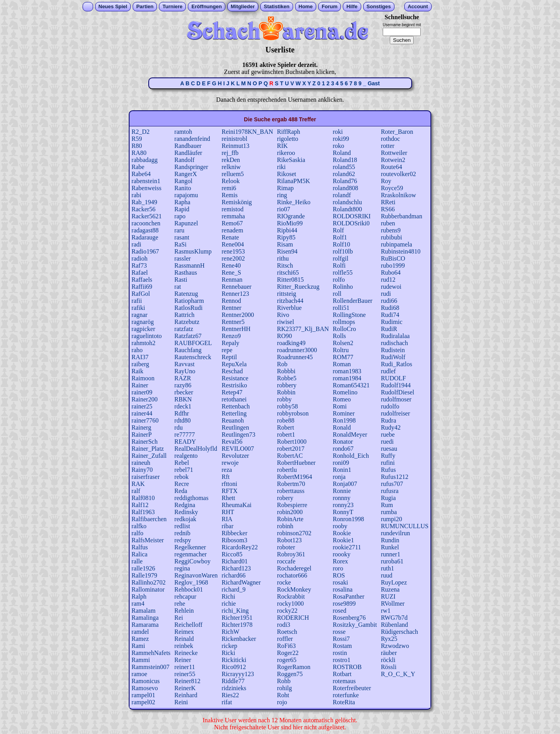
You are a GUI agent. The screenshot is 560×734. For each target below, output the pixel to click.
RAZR (183, 378)
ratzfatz (184, 329)
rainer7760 (145, 420)
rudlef (388, 371)
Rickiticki (234, 660)
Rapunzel (186, 223)
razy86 (183, 385)
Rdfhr (182, 413)
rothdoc (390, 139)
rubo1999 (393, 265)
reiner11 (185, 667)
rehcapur (185, 596)
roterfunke (346, 695)
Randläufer (188, 153)
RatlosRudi (189, 308)
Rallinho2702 (149, 582)
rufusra (390, 491)
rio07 (284, 209)
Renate (230, 237)
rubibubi (391, 237)
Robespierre (292, 505)
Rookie (342, 533)
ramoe (139, 674)
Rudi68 (390, 308)
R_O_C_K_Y (398, 674)
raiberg (140, 364)
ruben (388, 223)
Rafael (140, 273)
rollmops (344, 322)
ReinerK (185, 688)
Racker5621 (147, 216)
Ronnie (342, 491)
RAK (138, 484)
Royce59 (392, 188)
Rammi (141, 660)
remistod (232, 209)
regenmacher (191, 554)
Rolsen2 (343, 343)
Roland (342, 153)
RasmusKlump (193, 251)
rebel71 (184, 470)
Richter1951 (237, 618)
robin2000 (290, 512)
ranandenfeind (193, 139)
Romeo (342, 399)
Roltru (341, 350)
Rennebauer (236, 287)
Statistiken (277, 6)
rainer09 (142, 392)
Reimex (184, 632)
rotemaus (344, 681)
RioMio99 (290, 223)
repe (227, 350)
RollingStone (349, 315)
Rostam (342, 646)
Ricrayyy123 (238, 674)
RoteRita (344, 702)
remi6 (229, 188)
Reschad (232, 371)
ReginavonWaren (196, 575)
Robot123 (289, 540)
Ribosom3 (234, 540)
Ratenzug (186, 294)
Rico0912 (234, 667)
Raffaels (142, 280)
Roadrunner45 (295, 357)
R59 (137, 139)
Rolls (339, 336)
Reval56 (232, 442)
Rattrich (185, 315)
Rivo (283, 315)
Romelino (345, 392)
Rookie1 (343, 540)
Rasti (181, 280)
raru (180, 230)
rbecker (184, 392)
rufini (388, 463)
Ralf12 (140, 505)
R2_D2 (140, 132)
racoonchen (146, 223)
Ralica (140, 554)
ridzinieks (234, 688)
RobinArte (290, 519)
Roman (342, 364)
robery (285, 498)
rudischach (394, 343)
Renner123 (235, 294)
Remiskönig (237, 202)
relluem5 (233, 174)
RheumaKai (236, 505)
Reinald (184, 639)
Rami (138, 646)
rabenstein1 (146, 181)
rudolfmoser (396, 399)
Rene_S (231, 273)
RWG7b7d (394, 618)
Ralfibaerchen (149, 519)
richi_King (235, 611)
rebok (182, 477)
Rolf (338, 230)
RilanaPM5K (294, 181)
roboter (286, 547)
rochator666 (292, 575)
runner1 (391, 554)
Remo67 (232, 223)
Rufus (388, 470)
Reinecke (186, 653)
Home (306, 6)
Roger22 (288, 653)
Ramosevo (145, 688)
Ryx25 (389, 639)
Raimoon (143, 378)
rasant (182, 237)
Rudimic (392, 322)
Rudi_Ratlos (396, 364)
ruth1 (387, 568)
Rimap (285, 188)
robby (284, 399)
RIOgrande (291, 216)
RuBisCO (393, 258)
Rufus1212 (394, 477)
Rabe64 (141, 174)
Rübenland (394, 625)
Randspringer (191, 167)
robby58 (287, 406)
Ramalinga (145, 618)
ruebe (388, 434)
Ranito (183, 188)
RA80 (139, 153)
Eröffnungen (206, 6)
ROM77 (343, 357)
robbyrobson (293, 413)
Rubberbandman (402, 216)
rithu (283, 258)
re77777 (185, 434)
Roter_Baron (397, 132)
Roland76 (345, 181)
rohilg (285, 688)
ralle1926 (143, 568)
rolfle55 (343, 273)
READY (185, 442)
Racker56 (143, 209)
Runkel (390, 547)
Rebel (182, 463)
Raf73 (139, 265)
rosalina (343, 589)
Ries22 (230, 695)
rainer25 (142, 406)
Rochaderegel (294, 568)
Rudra (388, 420)
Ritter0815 (290, 280)
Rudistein (393, 350)
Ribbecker (234, 533)
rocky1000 (290, 604)
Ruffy (388, 456)
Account (418, 6)
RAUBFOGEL (193, 343)
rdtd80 (183, 420)
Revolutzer (235, 456)
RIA (227, 519)
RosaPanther (348, 596)
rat (178, 287)
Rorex (340, 561)
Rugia (388, 498)
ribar (227, 526)
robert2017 (291, 449)
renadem (232, 230)
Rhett (228, 498)
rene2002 (233, 258)
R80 (137, 146)
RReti (388, 202)
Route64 (391, 167)
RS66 (388, 209)
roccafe (286, 561)
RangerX (186, 174)
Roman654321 (351, 385)
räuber (389, 653)
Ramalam (143, 611)
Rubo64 (391, 273)
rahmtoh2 (143, 343)
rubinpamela (396, 244)
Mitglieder (243, 6)
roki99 (341, 139)
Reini (181, 702)
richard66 (233, 575)
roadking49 (291, 343)
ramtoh (183, 132)
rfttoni (229, 484)
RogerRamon (294, 667)
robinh (285, 526)
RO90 (285, 336)
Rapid (182, 209)
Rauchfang (188, 350)
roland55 (344, 167)
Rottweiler (394, 153)
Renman (232, 280)
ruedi (387, 442)
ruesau (389, 449)
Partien (145, 6)
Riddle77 (233, 681)
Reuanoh (233, 420)
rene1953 (233, 251)
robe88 (286, 420)
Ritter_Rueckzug (298, 287)
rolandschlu (347, 202)
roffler (285, 639)
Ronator (343, 442)
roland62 (344, 174)
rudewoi (391, 287)
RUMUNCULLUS (405, 526)
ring (282, 195)
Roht (283, 695)
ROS (339, 575)
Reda (181, 491)
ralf (136, 491)
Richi (228, 596)
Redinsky (186, 512)
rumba (389, 512)
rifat (227, 702)
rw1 (386, 611)
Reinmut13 (235, 146)
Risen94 (287, 251)
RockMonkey (294, 589)
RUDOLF (393, 378)
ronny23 (343, 505)
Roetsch (287, 632)
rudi (386, 294)
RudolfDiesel (397, 392)
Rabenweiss (146, 188)
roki (338, 132)
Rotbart (342, 674)
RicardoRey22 (239, 547)
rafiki (138, 308)
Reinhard (186, 695)
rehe (180, 604)
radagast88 (145, 230)
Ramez (140, 639)
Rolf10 (341, 244)
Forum (330, 6)
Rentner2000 (238, 315)
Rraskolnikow (398, 195)
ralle (137, 561)
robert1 (286, 434)
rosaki (340, 582)
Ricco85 (232, 554)
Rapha (183, 202)
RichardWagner (241, 582)
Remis (230, 195)
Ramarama (145, 625)
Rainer (140, 385)
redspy (183, 540)
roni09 (341, 463)
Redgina (185, 505)
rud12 (388, 280)
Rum (387, 505)
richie (229, 604)
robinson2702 (294, 533)
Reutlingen (235, 427)
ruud (386, 575)
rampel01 (143, 695)
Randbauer (188, 146)
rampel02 (143, 702)
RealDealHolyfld (196, 449)
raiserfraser (146, 477)
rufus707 (392, 484)
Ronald (342, 427)
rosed (339, 611)
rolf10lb (343, 251)
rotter (388, 146)
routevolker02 (398, 174)
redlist (182, 526)
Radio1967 (145, 251)
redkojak (185, 519)
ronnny (341, 498)
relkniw (231, 167)
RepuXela (234, 364)
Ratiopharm (189, 301)
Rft (225, 477)
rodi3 (284, 625)
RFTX (230, 491)
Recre (182, 484)
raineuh (141, 463)
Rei (179, 618)
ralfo (137, 533)
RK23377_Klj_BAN (303, 329)
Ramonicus (146, 681)
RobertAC (290, 456)
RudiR (389, 329)
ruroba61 (392, 561)
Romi (340, 406)
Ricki (228, 653)
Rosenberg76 (349, 618)
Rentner (231, 308)
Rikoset (287, 174)
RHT (228, 512)
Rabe (138, 167)
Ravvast (185, 364)
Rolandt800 (347, 209)
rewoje (230, 463)
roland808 (345, 188)
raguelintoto (147, 336)
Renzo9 (231, 336)
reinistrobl (234, 139)
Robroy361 (291, 554)
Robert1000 (292, 442)
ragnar (140, 315)
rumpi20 (391, 519)
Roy (386, 181)
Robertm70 (291, 484)
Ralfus (140, 547)
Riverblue (289, 308)
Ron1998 (344, 420)
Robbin (286, 392)
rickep (229, 646)
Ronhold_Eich (351, 456)
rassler (183, 258)
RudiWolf (393, 357)
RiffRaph (289, 132)
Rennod (231, 301)
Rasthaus (186, 273)
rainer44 (142, 413)
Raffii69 (142, 287)
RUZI (388, 596)
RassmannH (190, 265)
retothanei (234, 399)
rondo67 (343, 449)
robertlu (287, 470)
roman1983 (347, 371)
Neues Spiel (113, 6)
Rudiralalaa (395, 336)
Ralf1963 (143, 512)
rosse (339, 632)
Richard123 (236, 568)
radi (136, 244)
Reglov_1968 (191, 582)
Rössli (389, 667)
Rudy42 (391, 427)
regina (182, 568)
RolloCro (344, 329)
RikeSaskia (291, 160)
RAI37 (140, 357)
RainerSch (145, 442)
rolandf (342, 195)
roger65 (287, 660)
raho (137, 350)
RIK (283, 146)
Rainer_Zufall (149, 456)
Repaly (230, 343)
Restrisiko (234, 385)
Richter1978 (237, 625)
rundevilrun (395, 533)
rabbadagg (145, 160)
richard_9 (233, 589)
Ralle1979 (144, 575)
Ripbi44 (287, 230)
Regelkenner (190, 547)
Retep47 (232, 392)
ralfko (139, 526)
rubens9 (391, 230)
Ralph (139, 596)
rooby (340, 526)
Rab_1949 (144, 202)
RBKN (183, 399)
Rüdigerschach (399, 632)
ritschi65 (288, 273)
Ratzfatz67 (188, 336)
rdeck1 (183, 406)
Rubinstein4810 (401, 251)
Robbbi (286, 371)
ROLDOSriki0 (351, 223)
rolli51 (341, 308)
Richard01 (235, 561)
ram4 (138, 604)
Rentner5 (233, 322)
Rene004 (233, 244)
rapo (180, 216)
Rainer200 (145, 399)
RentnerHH (236, 329)
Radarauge (145, 237)
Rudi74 (390, 315)
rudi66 (389, 301)
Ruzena (390, 589)
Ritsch (285, 265)
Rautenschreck (193, 357)
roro (338, 568)
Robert (286, 427)
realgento (186, 456)
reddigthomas (192, 498)
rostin (340, 653)
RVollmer (393, 604)
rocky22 (287, 611)
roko (338, 146)
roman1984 (347, 378)
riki (281, 167)
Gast (374, 83)
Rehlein (184, 611)
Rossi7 (341, 639)
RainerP (142, 434)
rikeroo (286, 153)
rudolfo (390, 406)
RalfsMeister (148, 540)
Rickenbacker (239, 639)
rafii (137, 301)
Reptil (229, 357)
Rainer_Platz (148, 449)
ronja (339, 477)
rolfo (339, 280)
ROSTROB (347, 667)
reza (227, 470)
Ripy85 (286, 237)
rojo (282, 702)
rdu (179, 427)
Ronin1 (342, 470)
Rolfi (339, 265)
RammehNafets (151, 653)
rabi (136, 195)
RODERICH (293, 618)
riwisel (286, 322)
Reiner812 (188, 681)
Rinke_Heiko (294, 202)
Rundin (390, 540)
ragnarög (143, 322)
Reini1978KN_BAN (247, 132)
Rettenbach (236, 406)
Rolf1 (340, 237)
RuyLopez (394, 582)
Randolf (185, 160)
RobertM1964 (295, 477)
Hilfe (352, 6)
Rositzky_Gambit (355, 625)
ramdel (140, 632)
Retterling (234, 413)
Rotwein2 (393, 160)
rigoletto (288, 139)
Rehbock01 (189, 589)
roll (337, 294)
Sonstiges (379, 6)
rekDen (231, 160)
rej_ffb (230, 153)
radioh (140, 258)
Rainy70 (142, 470)
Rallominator (148, 589)
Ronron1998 (348, 519)
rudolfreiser (395, 413)
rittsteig (287, 294)
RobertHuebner (296, 463)
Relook (230, 181)
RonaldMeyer (350, 434)
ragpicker (143, 329)
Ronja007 (345, 484)
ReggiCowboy (193, 561)
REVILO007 (238, 449)
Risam (285, 244)
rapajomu (186, 195)
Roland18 (345, 160)
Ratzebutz (187, 322)
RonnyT (343, 512)
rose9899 (344, 604)
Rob (282, 364)
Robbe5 (287, 378)
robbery (287, 385)
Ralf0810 (143, 498)
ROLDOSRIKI (352, 216)
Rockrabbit (291, 596)
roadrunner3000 (297, 350)
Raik (137, 371)
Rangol (184, 181)
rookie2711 (347, 547)
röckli (388, 660)
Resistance (235, 378)
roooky (341, 554)
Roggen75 (290, 674)
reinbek (184, 646)
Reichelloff (189, 625)
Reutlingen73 (238, 434)
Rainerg (141, 427)
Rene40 (231, 265)
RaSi (181, 244)
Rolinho (343, 287)
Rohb (284, 681)
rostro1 (341, 660)
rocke (284, 582)
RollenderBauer (352, 301)
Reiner (183, 660)
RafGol (141, 294)
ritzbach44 (290, 301)
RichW (230, 632)
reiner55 (185, 674)
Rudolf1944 (396, 385)
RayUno (185, 371)
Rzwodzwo (395, 646)
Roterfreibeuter (352, 688)
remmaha (233, 216)
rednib (183, 533)
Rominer (344, 413)
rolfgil (340, 258)
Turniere (172, 6)
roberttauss (291, 491)
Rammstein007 (150, 667)
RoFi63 (286, 646)
